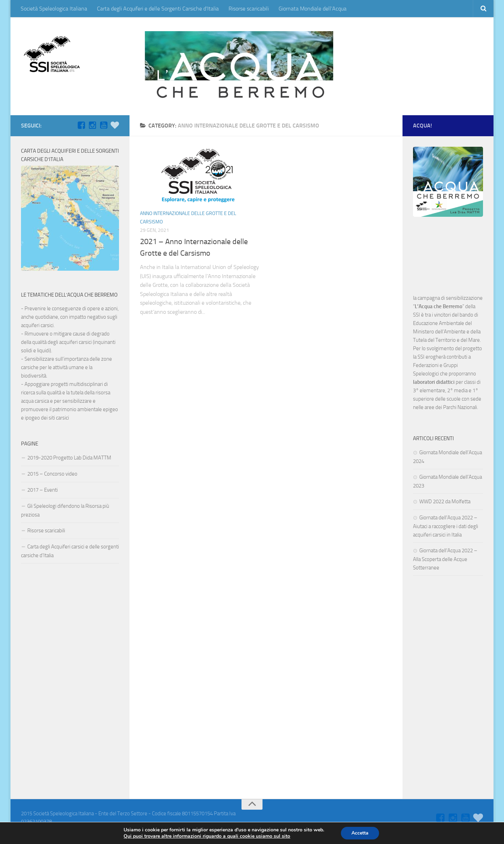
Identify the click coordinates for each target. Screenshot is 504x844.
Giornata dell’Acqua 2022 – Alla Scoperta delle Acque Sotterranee (445, 559)
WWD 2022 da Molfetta (445, 501)
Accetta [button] (360, 833)
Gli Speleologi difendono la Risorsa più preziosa (65, 510)
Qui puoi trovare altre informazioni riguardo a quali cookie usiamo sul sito (207, 836)
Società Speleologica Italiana (54, 9)
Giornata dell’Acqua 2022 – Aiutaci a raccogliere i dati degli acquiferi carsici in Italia (446, 526)
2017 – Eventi (43, 490)
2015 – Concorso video (52, 474)
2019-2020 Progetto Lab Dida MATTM (69, 458)
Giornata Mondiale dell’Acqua (313, 9)
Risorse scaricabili (249, 9)
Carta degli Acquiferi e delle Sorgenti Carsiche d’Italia (158, 9)
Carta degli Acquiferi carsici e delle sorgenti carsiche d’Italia (70, 551)
